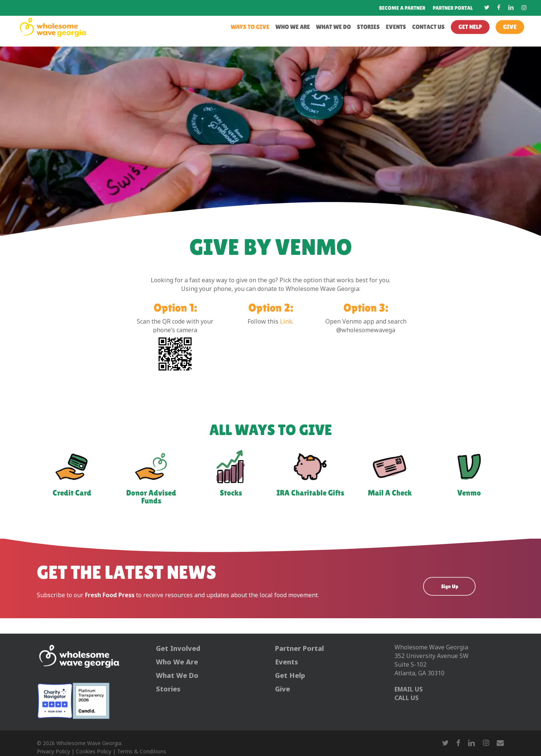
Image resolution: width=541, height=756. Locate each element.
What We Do (177, 676)
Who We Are (177, 662)
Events (286, 662)
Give (283, 689)
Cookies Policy (94, 752)
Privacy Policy (53, 752)
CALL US (407, 698)
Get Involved (178, 649)
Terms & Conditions (142, 752)
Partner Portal (299, 649)
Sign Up (450, 586)
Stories (168, 689)
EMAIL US (409, 690)
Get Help (290, 676)
